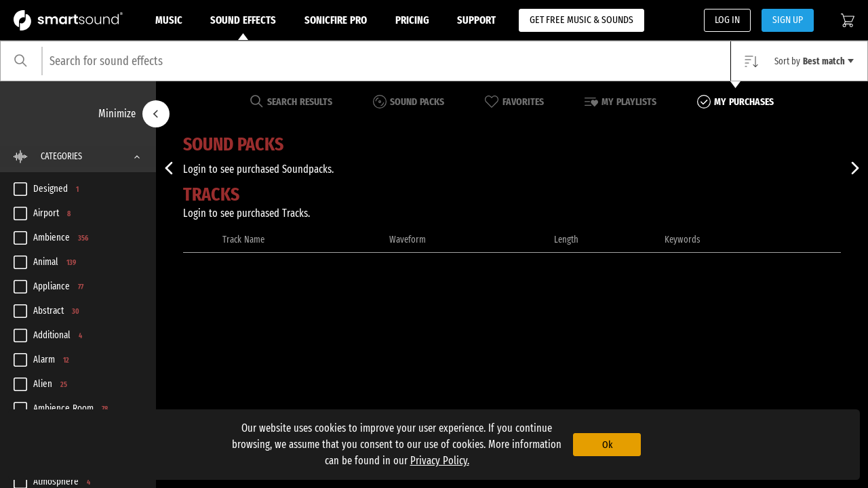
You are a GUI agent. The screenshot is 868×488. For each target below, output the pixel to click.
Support (476, 20)
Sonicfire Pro (336, 20)
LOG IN (727, 20)
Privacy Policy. (440, 461)
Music (169, 20)
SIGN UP (788, 20)
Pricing (412, 20)
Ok (607, 445)
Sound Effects (243, 27)
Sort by (814, 61)
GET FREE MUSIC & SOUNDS (581, 20)
